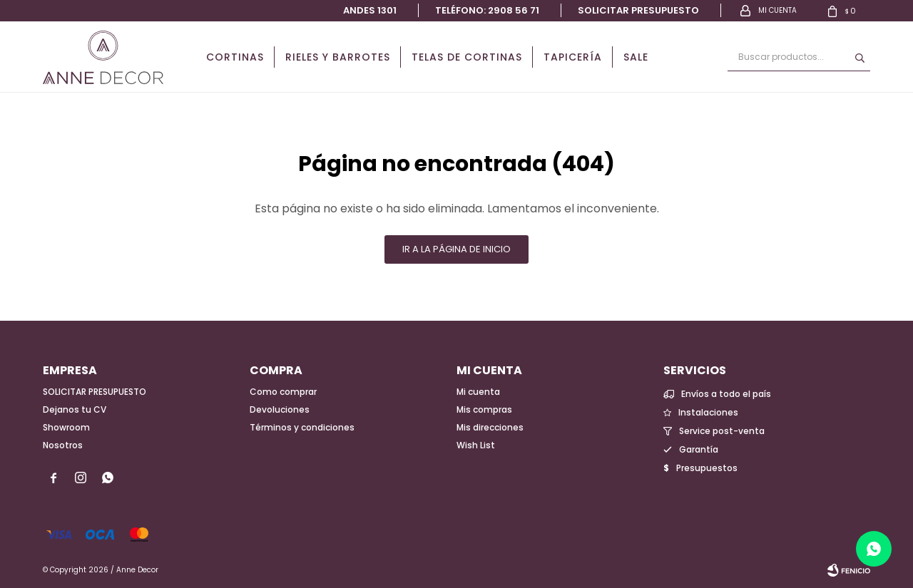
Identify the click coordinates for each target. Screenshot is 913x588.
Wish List (476, 445)
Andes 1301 (370, 10)
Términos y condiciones (302, 427)
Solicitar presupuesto (638, 10)
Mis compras (484, 409)
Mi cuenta (478, 392)
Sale (636, 57)
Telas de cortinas (467, 57)
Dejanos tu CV (75, 409)
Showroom (66, 427)
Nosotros (63, 445)
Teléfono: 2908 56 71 (487, 10)
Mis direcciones (490, 427)
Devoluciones (280, 409)
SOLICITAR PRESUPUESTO (95, 392)
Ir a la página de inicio (456, 249)
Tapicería (573, 57)
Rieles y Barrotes (338, 57)
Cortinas (235, 57)
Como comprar (283, 392)
